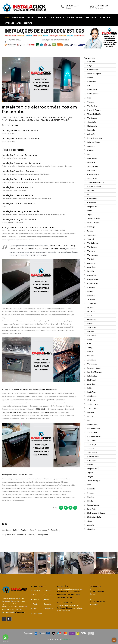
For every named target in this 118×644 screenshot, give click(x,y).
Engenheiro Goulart (94, 368)
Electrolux (29, 249)
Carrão (90, 344)
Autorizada (18, 17)
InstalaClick (67, 639)
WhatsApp (20, 612)
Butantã (90, 465)
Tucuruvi (91, 239)
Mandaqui (91, 227)
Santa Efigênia (92, 166)
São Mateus (92, 400)
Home (7, 17)
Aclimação (91, 134)
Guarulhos (91, 529)
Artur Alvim (92, 327)
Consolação (92, 122)
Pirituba (90, 501)
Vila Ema (91, 356)
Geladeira (105, 17)
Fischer (62, 246)
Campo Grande (93, 279)
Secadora (21, 535)
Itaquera (90, 323)
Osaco (90, 521)
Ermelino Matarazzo (95, 372)
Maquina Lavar (8, 535)
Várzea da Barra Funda (96, 182)
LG (41, 249)
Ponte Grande (92, 90)
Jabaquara (91, 299)
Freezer (31, 535)
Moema (90, 307)
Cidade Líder (92, 396)
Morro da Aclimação (95, 138)
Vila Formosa (92, 364)
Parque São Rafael (94, 436)
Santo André (92, 509)
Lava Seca (41, 17)
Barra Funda (92, 170)
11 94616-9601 (103, 6)
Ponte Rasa (91, 392)
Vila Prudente (92, 432)
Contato (28, 23)
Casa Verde (91, 203)
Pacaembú (91, 489)
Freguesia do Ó (93, 469)
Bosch (13, 249)
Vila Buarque (92, 118)
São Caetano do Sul (94, 517)
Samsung (54, 249)
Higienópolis (92, 126)
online (47, 412)
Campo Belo (92, 275)
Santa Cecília (92, 178)
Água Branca (92, 452)
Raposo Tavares (93, 505)
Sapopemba (92, 440)
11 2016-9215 (72, 6)
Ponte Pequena (93, 94)
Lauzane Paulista (93, 223)
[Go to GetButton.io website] (6, 642)
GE (37, 249)
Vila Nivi (90, 259)
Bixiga (90, 65)
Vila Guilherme (93, 243)
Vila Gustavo (92, 247)
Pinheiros (91, 497)
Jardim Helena (93, 404)
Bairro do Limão (93, 456)
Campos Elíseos (93, 174)
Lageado (91, 412)
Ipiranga (90, 291)
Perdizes (91, 493)
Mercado (91, 190)
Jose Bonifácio (93, 408)
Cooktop (61, 17)
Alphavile (91, 525)
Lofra (46, 249)
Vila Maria (91, 251)
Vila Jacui (91, 448)
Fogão (71, 17)
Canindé (90, 150)
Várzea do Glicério (94, 114)
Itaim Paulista (92, 376)
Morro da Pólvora (94, 110)
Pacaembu (91, 130)
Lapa (89, 485)
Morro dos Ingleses (94, 74)
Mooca (90, 416)
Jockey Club (92, 303)
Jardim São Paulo (94, 219)
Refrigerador (43, 535)
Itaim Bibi (91, 295)
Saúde (90, 315)
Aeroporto (91, 263)
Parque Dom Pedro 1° (95, 186)
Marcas (30, 17)
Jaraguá (90, 477)
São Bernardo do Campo (96, 513)
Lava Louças (91, 17)
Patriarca (91, 332)
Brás (89, 98)
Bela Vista (91, 61)
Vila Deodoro (92, 106)
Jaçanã (90, 215)
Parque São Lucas (94, 428)
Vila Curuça (91, 444)
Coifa (51, 17)
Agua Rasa (91, 384)
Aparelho (9, 23)
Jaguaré (90, 473)
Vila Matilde (92, 336)
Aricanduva (91, 360)
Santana (90, 231)
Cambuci (91, 102)
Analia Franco (92, 424)
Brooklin (91, 271)
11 (97, 591)
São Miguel (91, 380)
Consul (20, 249)
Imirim (90, 211)
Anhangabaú (92, 158)
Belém (90, 388)
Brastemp (71, 246)
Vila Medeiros (92, 255)
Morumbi (91, 311)
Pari (89, 154)
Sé (88, 194)
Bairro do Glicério (94, 142)
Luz (89, 86)
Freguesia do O (93, 207)
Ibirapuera (91, 287)
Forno (79, 17)
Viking (62, 249)
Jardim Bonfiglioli (94, 481)
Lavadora (47, 590)
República (91, 162)
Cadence (53, 246)
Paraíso (90, 78)
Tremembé (91, 235)
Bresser (90, 352)
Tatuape (90, 348)
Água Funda (92, 267)
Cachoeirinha (92, 198)
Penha (90, 340)
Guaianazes (92, 319)
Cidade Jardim (93, 283)
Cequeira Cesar (93, 70)
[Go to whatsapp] (6, 637)
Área (19, 23)
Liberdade (91, 146)
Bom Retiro (92, 82)
